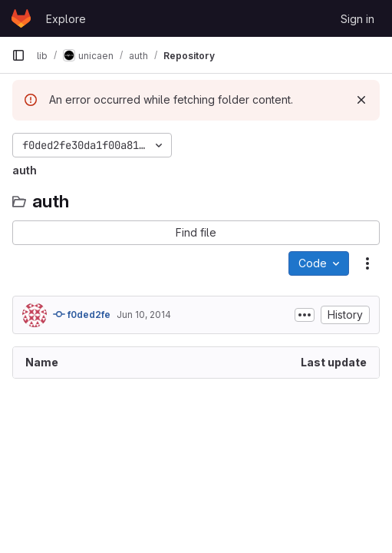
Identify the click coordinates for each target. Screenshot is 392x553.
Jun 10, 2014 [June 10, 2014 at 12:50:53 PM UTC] (144, 315)
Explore (66, 19)
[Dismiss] (361, 100)
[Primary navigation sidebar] (18, 55)
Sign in (357, 19)
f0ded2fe (82, 314)
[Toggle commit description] (305, 315)
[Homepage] (21, 18)
